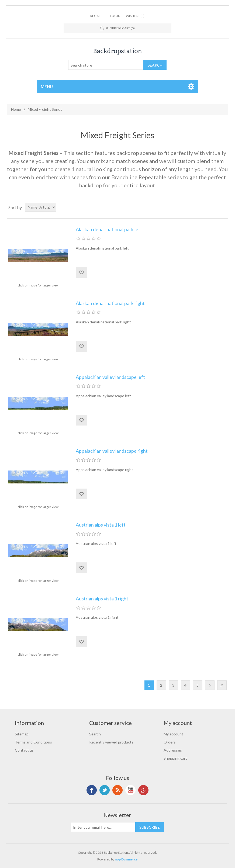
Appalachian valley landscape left (110, 377)
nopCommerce (126, 859)
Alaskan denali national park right (110, 303)
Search (95, 734)
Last (222, 685)
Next (210, 685)
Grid (214, 207)
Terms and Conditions (33, 742)
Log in (115, 16)
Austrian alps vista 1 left (101, 525)
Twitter (105, 790)
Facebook (92, 790)
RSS (118, 790)
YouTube (130, 790)
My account (173, 734)
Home (16, 109)
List (223, 207)
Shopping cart (175, 758)
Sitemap (22, 734)
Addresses (173, 750)
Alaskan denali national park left (109, 229)
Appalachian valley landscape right (112, 451)
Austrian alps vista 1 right (102, 599)
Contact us (24, 750)
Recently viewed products (111, 742)
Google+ (143, 790)
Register (97, 16)
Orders (170, 742)
